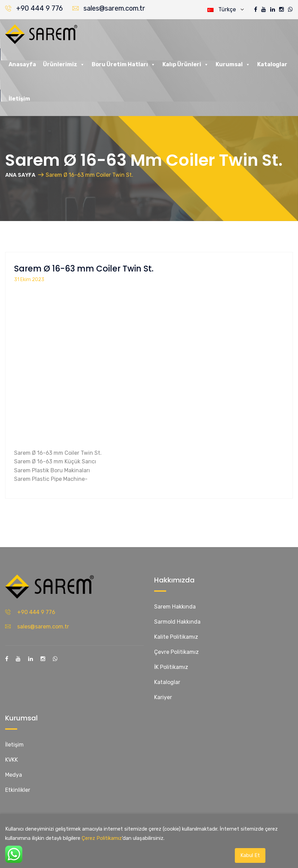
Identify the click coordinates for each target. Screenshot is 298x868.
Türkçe (226, 9)
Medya (14, 775)
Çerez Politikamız (102, 838)
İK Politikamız (171, 667)
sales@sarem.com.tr (114, 8)
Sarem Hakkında (175, 607)
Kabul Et (250, 855)
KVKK (12, 760)
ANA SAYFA (20, 175)
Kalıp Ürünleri (186, 65)
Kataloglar (272, 64)
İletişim (19, 99)
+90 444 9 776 (39, 8)
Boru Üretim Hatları (124, 65)
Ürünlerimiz (64, 65)
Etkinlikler (18, 790)
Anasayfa (22, 64)
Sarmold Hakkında (177, 622)
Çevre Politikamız (176, 652)
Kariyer (163, 697)
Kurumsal (233, 65)
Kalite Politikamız (176, 637)
